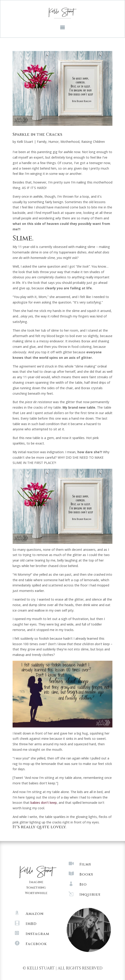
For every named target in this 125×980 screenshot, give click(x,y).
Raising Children (93, 142)
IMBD (31, 924)
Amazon (35, 914)
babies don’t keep (44, 803)
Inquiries (90, 895)
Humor (53, 142)
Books (86, 874)
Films (85, 864)
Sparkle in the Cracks (37, 134)
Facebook (36, 944)
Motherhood (70, 142)
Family (42, 142)
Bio (83, 884)
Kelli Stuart (25, 142)
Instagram (37, 934)
